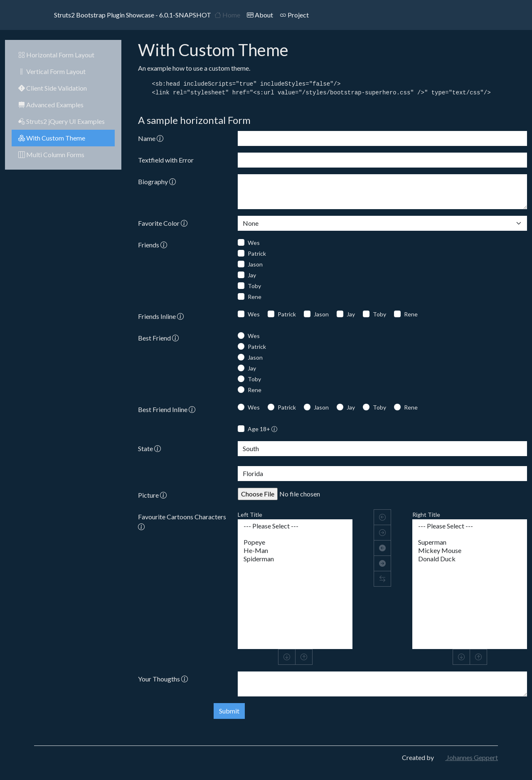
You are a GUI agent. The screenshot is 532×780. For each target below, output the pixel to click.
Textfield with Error (166, 160)
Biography (157, 181)
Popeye (295, 542)
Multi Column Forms (51, 154)
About (260, 15)
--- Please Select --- (295, 526)
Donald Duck (470, 559)
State (149, 448)
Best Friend (158, 338)
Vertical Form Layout (52, 71)
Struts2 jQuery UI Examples (62, 121)
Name (151, 138)
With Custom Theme (52, 138)
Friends (153, 245)
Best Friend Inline (167, 409)
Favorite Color (163, 223)
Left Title (250, 515)
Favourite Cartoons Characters (182, 522)
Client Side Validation (53, 88)
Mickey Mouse (470, 550)
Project (294, 15)
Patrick (257, 253)
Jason (255, 264)
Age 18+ (262, 429)
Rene (255, 297)
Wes (254, 243)
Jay (252, 275)
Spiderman (295, 559)
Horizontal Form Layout (56, 55)
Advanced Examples (51, 105)
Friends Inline (161, 316)
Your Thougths (163, 679)
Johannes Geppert (467, 757)
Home (227, 15)
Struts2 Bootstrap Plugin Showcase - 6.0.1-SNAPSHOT (123, 15)
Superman (470, 542)
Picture (152, 495)
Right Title (426, 515)
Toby (254, 286)
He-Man (295, 550)
